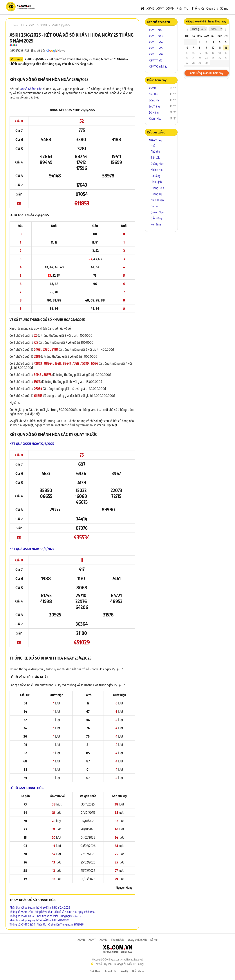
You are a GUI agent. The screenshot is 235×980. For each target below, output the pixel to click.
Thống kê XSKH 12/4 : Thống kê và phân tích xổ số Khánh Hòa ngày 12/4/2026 (52, 912)
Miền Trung (156, 140)
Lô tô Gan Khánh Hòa (27, 788)
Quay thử (212, 8)
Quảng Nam (157, 164)
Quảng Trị (156, 194)
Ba (193, 36)
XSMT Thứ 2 (156, 30)
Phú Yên (155, 151)
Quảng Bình (157, 188)
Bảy (220, 36)
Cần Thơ (153, 94)
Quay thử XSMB (137, 940)
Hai (187, 36)
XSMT (160, 8)
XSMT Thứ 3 (156, 36)
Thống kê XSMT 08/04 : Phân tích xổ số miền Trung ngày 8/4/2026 (47, 924)
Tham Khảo (118, 940)
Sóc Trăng (154, 106)
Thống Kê (198, 8)
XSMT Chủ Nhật (158, 66)
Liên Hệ (124, 971)
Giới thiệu (95, 971)
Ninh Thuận (157, 200)
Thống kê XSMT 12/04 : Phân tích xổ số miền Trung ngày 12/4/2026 (46, 916)
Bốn (200, 36)
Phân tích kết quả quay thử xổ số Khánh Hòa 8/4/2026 (39, 920)
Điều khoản (139, 971)
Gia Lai (154, 206)
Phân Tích (183, 8)
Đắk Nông (156, 218)
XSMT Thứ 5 (156, 48)
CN (226, 36)
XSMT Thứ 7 (156, 60)
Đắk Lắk (155, 158)
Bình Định (156, 182)
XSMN (170, 8)
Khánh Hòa (155, 119)
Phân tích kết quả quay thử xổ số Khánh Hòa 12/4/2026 (40, 907)
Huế (153, 145)
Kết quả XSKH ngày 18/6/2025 (32, 549)
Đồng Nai (154, 100)
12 (226, 48)
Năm (206, 36)
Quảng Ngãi (157, 212)
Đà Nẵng (154, 112)
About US (110, 971)
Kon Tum (156, 224)
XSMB (150, 8)
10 (213, 48)
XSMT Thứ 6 (156, 54)
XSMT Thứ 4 (156, 42)
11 (220, 48)
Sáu (213, 36)
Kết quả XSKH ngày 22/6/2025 (32, 444)
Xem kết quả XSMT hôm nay (207, 73)
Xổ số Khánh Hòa (31, 89)
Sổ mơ (224, 8)
